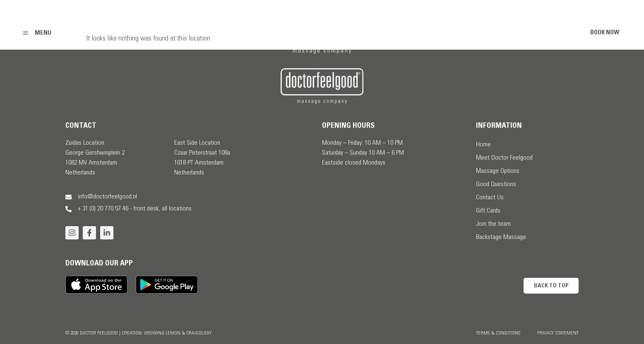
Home (483, 145)
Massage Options (498, 171)
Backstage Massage (501, 237)
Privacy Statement (558, 333)
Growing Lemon (162, 333)
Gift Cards (488, 211)
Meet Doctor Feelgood (504, 158)
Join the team (493, 224)
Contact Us (490, 198)
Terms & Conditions (498, 333)
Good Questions (496, 184)
